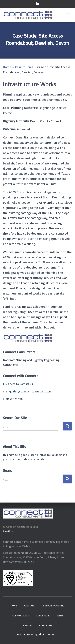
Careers (28, 625)
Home (7, 67)
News (60, 616)
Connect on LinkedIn (38, 5)
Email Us (8, 531)
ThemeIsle (52, 634)
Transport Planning (53, 606)
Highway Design (21, 616)
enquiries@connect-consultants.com (29, 391)
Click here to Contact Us (18, 384)
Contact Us (46, 625)
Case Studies (24, 67)
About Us (29, 606)
